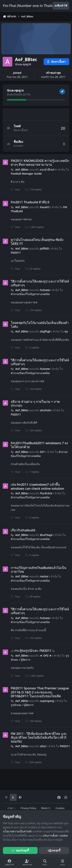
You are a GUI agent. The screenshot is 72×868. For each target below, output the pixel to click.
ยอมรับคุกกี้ (20, 850)
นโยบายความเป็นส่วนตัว (18, 831)
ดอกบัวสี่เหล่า (48, 169)
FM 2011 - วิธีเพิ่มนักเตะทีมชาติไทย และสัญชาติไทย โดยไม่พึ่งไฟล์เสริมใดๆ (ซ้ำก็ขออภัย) (39, 737)
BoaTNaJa (46, 535)
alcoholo (45, 410)
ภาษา (12, 808)
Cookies (60, 808)
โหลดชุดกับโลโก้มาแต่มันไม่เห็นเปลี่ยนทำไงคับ (40, 325)
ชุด (66, 331)
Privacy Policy (28, 808)
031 (42, 452)
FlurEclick (46, 493)
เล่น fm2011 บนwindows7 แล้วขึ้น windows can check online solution (37, 486)
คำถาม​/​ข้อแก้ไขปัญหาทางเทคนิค (30, 294)
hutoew (45, 290)
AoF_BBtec (22, 169)
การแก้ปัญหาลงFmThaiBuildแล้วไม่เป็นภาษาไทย (38, 570)
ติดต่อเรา (46, 808)
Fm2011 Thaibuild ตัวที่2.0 (30, 202)
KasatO (45, 207)
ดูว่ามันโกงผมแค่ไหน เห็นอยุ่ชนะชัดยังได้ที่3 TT (37, 242)
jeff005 (44, 249)
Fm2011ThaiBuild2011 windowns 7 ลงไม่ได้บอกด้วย (39, 445)
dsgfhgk (45, 331)
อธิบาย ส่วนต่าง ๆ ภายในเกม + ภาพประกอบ (35, 403)
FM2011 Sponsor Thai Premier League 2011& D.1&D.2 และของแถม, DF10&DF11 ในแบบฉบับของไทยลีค (40, 692)
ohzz (43, 746)
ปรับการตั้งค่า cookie (55, 836)
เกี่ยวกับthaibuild (23, 530)
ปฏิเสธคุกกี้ (54, 850)
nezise (44, 576)
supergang (47, 701)
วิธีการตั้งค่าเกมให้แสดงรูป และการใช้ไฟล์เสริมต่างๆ (40, 283)
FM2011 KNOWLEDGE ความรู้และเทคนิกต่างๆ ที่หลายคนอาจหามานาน (40, 163)
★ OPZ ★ (46, 656)
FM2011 (16, 253)
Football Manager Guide (26, 174)
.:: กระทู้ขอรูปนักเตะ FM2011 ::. (33, 651)
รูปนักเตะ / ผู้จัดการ (22, 705)
